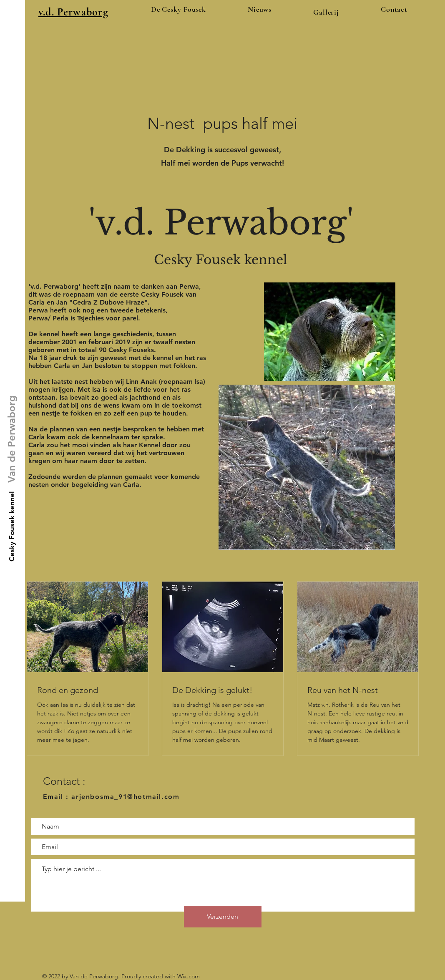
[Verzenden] (223, 917)
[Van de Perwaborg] (11, 439)
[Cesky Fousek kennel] (12, 526)
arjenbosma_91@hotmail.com (125, 797)
